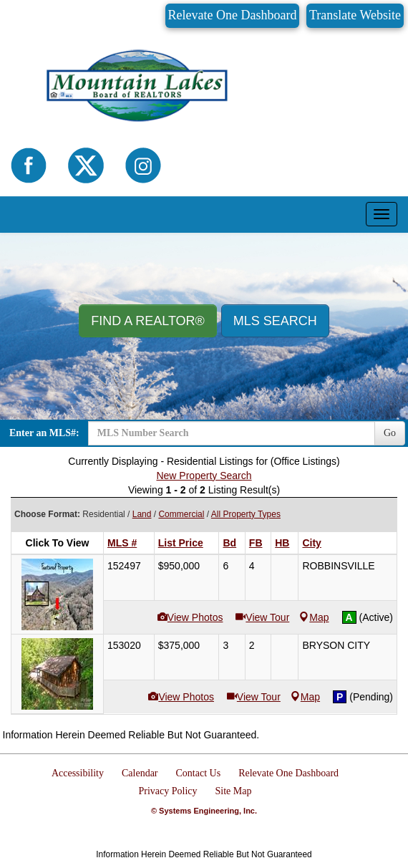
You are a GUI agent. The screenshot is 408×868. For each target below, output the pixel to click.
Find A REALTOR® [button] (148, 321)
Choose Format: (47, 514)
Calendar (140, 773)
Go (390, 433)
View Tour (267, 617)
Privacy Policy (168, 791)
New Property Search (204, 476)
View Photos (195, 617)
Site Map (234, 791)
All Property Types (246, 514)
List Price (181, 543)
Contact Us (199, 773)
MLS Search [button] (275, 321)
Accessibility (78, 773)
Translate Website (355, 15)
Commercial (181, 514)
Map (314, 617)
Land (142, 514)
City (311, 543)
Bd (229, 543)
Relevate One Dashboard (233, 15)
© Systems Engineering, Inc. (204, 811)
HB (282, 543)
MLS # (122, 543)
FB (256, 543)
